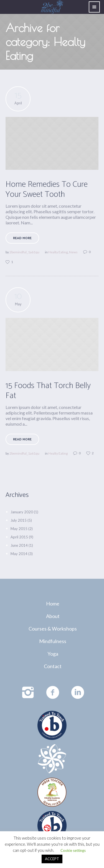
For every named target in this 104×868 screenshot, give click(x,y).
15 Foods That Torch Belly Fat (48, 391)
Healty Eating (58, 252)
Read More (22, 238)
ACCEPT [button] (52, 859)
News (73, 252)
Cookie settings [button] (73, 850)
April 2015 (19, 537)
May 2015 (19, 529)
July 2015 (19, 520)
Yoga (53, 654)
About (53, 616)
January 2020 (22, 512)
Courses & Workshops (53, 629)
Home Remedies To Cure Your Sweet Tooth (47, 189)
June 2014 (19, 545)
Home (53, 604)
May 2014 (19, 554)
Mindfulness (53, 641)
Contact (53, 666)
